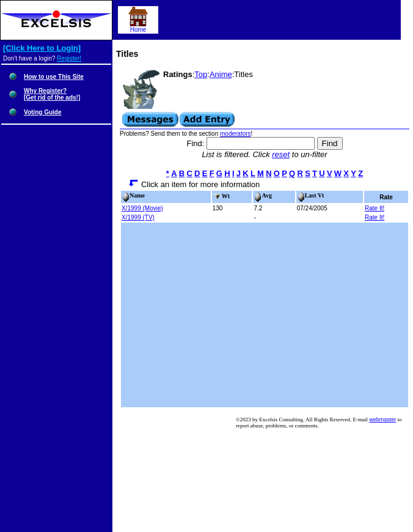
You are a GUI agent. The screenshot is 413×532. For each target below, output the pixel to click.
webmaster (382, 419)
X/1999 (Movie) (142, 208)
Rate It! (375, 208)
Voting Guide (42, 112)
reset (281, 154)
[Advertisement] (265, 315)
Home (138, 27)
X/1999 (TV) (138, 217)
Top (201, 74)
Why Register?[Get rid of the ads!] (52, 94)
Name (133, 195)
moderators (236, 134)
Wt (221, 196)
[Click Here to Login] (42, 48)
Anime (221, 74)
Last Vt (311, 195)
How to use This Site (54, 77)
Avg (263, 195)
